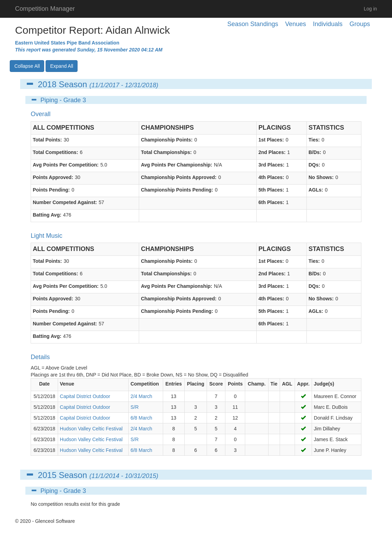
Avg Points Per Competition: (66, 165)
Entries (173, 384)
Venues (296, 24)
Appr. (303, 384)
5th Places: (271, 190)
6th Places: (271, 202)
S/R (134, 407)
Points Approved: (53, 177)
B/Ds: (315, 152)
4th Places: (271, 177)
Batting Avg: (47, 215)
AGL (287, 384)
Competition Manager (45, 9)
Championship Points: (167, 140)
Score (216, 384)
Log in (370, 9)
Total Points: (47, 140)
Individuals (328, 24)
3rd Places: (271, 165)
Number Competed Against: (65, 202)
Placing (196, 384)
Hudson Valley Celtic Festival (91, 429)
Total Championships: (166, 152)
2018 (47, 84)
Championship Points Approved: (179, 177)
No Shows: (321, 177)
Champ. (257, 384)
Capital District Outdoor (85, 396)
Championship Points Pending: (177, 190)
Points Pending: (51, 190)
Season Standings (253, 24)
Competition (145, 384)
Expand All (62, 66)
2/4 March (141, 396)
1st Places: (271, 140)
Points (235, 384)
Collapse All (27, 66)
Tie (274, 384)
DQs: (314, 165)
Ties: (314, 140)
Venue (67, 384)
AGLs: (316, 190)
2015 (47, 475)
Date (44, 384)
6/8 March (141, 418)
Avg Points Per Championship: (177, 165)
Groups (360, 24)
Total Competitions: (55, 152)
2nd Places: (272, 152)
